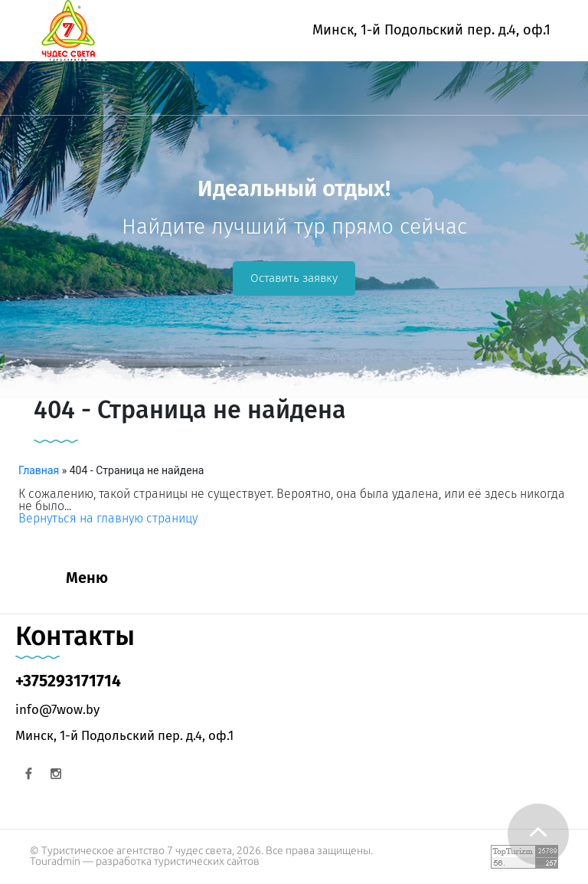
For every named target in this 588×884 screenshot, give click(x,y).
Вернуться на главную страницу (108, 518)
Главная (39, 470)
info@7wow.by (57, 709)
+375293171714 (68, 681)
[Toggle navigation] (21, 96)
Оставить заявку (294, 278)
